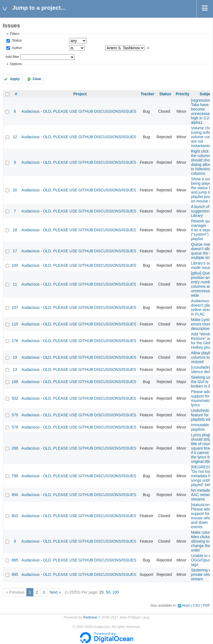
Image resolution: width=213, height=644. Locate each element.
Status (16, 40)
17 (15, 251)
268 (15, 448)
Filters (14, 34)
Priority (183, 94)
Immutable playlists (200, 427)
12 (15, 137)
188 (15, 382)
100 (15, 265)
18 (15, 230)
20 (15, 190)
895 (15, 574)
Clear (37, 79)
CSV (197, 605)
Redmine (90, 617)
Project (80, 94)
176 (15, 341)
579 (15, 415)
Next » (55, 592)
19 (15, 357)
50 (108, 592)
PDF (206, 605)
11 (15, 284)
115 (15, 324)
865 (15, 560)
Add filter (12, 57)
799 (15, 476)
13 (15, 370)
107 (15, 307)
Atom (186, 605)
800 (15, 495)
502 (15, 398)
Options (16, 64)
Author (16, 48)
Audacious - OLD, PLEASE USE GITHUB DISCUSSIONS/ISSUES (79, 111)
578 (15, 427)
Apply (15, 79)
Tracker (148, 94)
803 (15, 516)
